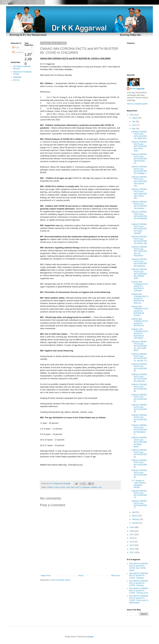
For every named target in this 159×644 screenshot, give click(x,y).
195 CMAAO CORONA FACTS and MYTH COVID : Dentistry (139, 583)
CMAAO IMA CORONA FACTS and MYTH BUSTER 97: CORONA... (140, 286)
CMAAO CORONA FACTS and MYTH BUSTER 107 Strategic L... (140, 170)
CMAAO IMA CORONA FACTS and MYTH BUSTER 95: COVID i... (140, 311)
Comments (18, 52)
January (135, 523)
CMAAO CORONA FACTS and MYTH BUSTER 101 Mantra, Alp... (140, 240)
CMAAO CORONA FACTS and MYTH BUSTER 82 (139, 453)
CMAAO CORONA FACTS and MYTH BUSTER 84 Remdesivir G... (139, 430)
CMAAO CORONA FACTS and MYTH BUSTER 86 (139, 408)
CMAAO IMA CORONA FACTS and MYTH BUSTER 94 (140, 322)
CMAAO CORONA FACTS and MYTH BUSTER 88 (139, 388)
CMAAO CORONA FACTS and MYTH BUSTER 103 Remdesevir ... (139, 216)
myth (100, 487)
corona (62, 487)
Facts (73, 487)
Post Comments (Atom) (61, 580)
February (136, 519)
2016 (132, 538)
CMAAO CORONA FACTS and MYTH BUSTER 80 (139, 474)
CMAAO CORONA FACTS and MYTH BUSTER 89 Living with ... (139, 378)
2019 (132, 527)
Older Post (115, 576)
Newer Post (46, 576)
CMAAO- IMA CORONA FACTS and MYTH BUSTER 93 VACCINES (140, 334)
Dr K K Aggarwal (137, 89)
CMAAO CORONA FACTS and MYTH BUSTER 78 (139, 494)
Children (50, 487)
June (134, 125)
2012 (132, 549)
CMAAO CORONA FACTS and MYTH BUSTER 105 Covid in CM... (139, 194)
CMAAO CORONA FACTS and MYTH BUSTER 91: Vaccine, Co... (140, 357)
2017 (132, 535)
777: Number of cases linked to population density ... (139, 484)
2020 (132, 115)
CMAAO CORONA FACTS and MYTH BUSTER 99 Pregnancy (139, 263)
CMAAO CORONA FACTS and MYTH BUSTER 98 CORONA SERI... (139, 274)
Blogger (90, 637)
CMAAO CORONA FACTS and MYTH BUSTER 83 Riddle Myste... (139, 442)
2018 (132, 531)
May (134, 129)
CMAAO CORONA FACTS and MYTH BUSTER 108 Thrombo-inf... (139, 159)
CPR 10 (16, 80)
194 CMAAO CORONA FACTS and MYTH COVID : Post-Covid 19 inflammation (139, 599)
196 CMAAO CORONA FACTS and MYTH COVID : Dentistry (139, 576)
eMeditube (17, 77)
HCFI (78, 487)
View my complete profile (137, 104)
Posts (16, 48)
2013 (132, 545)
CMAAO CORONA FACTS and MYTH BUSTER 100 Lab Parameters (139, 251)
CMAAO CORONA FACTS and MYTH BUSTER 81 (139, 464)
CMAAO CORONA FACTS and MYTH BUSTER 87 (139, 398)
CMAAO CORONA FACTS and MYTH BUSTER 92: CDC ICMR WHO (139, 346)
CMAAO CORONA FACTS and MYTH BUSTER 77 (139, 504)
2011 (132, 552)
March (135, 516)
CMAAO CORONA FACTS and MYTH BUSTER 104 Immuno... (139, 205)
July (134, 122)
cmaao (57, 487)
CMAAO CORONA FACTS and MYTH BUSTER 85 (139, 418)
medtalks (94, 487)
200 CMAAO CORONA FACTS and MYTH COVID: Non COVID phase (139, 567)
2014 (132, 542)
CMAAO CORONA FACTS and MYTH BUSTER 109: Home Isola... (139, 146)
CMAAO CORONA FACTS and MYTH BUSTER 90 (139, 367)
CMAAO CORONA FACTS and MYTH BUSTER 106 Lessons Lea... (139, 181)
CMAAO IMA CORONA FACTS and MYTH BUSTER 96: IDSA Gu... (140, 299)
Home (81, 576)
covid (68, 487)
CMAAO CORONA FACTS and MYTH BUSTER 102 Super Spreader (139, 229)
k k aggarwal (85, 487)
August (135, 118)
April (134, 512)
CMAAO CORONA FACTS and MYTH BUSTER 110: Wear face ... (140, 135)
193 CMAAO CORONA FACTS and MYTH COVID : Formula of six (139, 591)
